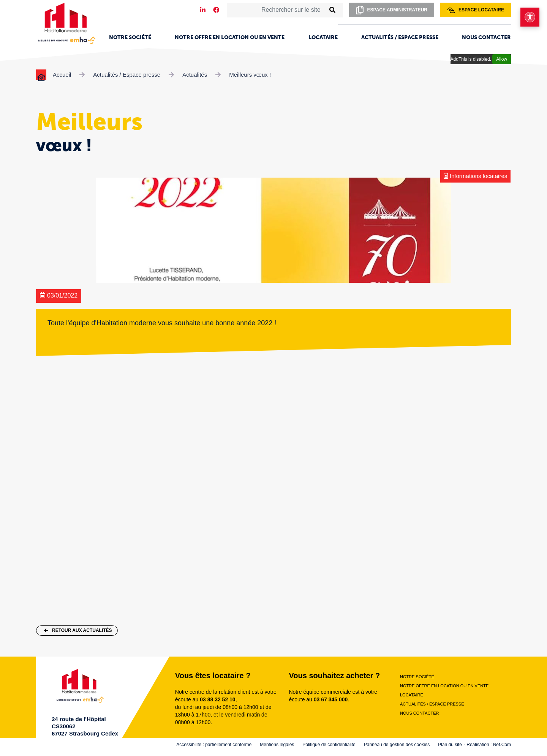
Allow (502, 59)
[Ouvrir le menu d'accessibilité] (530, 17)
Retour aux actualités (78, 630)
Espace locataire (476, 10)
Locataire (323, 37)
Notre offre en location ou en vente (230, 37)
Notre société (130, 37)
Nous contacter (486, 37)
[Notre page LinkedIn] (203, 10)
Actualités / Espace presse (400, 37)
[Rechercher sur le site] (276, 10)
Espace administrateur (392, 10)
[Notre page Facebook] (216, 10)
